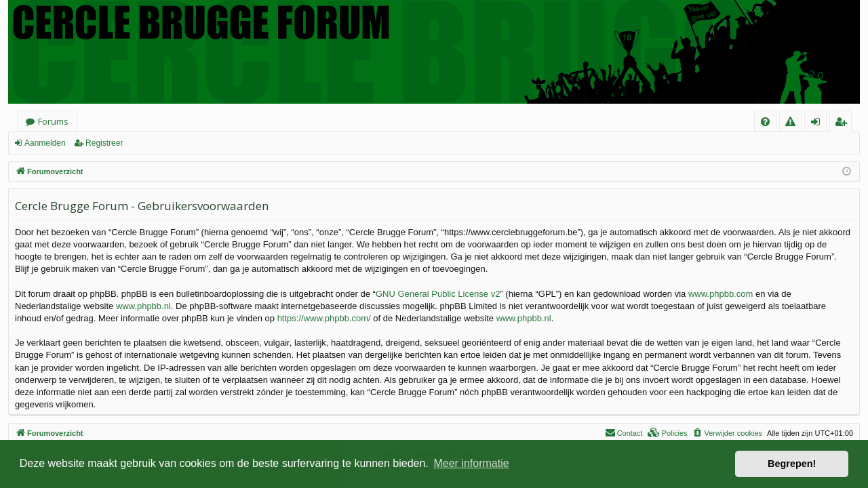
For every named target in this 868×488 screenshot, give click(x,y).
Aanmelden (45, 143)
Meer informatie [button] (471, 463)
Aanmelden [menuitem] (820, 124)
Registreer (104, 143)
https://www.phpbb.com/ (324, 318)
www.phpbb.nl (143, 306)
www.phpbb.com (721, 294)
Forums (53, 121)
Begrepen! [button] (792, 464)
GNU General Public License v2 (438, 294)
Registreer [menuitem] (843, 124)
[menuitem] (765, 122)
